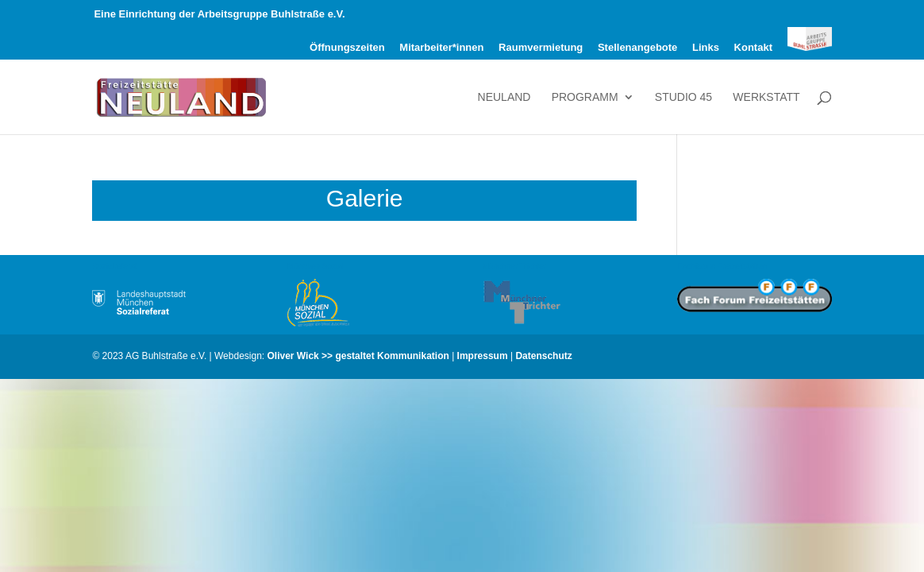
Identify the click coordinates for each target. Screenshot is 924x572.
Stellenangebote (637, 48)
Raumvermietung (541, 48)
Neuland (504, 97)
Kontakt (753, 48)
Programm (585, 97)
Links (706, 48)
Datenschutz (543, 356)
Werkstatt (766, 97)
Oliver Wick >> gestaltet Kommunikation (358, 356)
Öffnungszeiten (347, 48)
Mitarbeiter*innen (441, 48)
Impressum (483, 356)
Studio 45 (683, 97)
